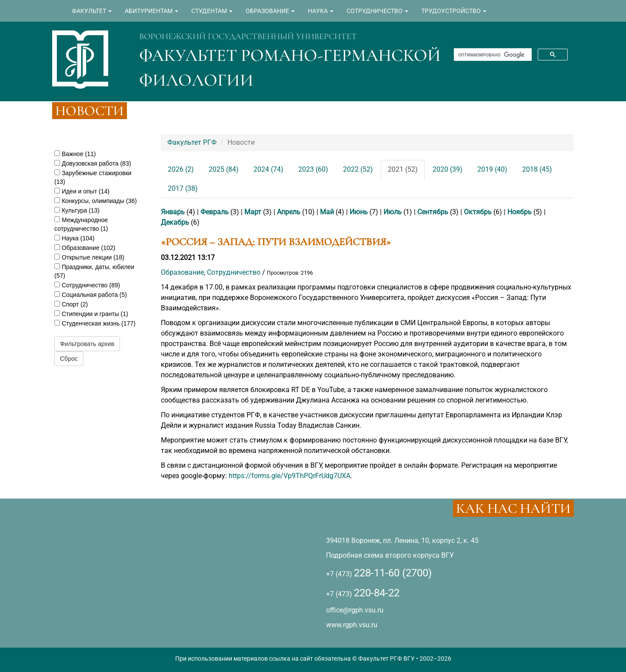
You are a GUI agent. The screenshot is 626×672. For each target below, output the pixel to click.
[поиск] (492, 55)
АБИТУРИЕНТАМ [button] (152, 11)
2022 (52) (358, 169)
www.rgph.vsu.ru (352, 625)
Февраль (215, 212)
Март (253, 212)
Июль (393, 212)
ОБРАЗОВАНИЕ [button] (270, 11)
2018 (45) (537, 169)
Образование (182, 272)
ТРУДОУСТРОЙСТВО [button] (454, 11)
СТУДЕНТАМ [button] (212, 11)
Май (327, 212)
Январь (173, 212)
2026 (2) (181, 169)
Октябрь (478, 212)
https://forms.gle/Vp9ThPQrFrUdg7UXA (290, 476)
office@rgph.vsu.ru (355, 610)
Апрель (289, 212)
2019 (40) (492, 169)
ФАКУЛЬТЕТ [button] (92, 11)
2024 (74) (268, 169)
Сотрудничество (234, 272)
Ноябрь (519, 212)
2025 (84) (224, 169)
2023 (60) (313, 169)
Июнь (359, 212)
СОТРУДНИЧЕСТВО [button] (377, 11)
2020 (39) (448, 169)
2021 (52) (403, 169)
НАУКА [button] (321, 11)
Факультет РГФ (192, 142)
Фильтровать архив (87, 344)
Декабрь (175, 222)
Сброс (69, 359)
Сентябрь (433, 212)
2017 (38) (183, 188)
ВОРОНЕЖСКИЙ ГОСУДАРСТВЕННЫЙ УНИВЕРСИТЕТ (248, 37)
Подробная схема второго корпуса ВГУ (390, 555)
